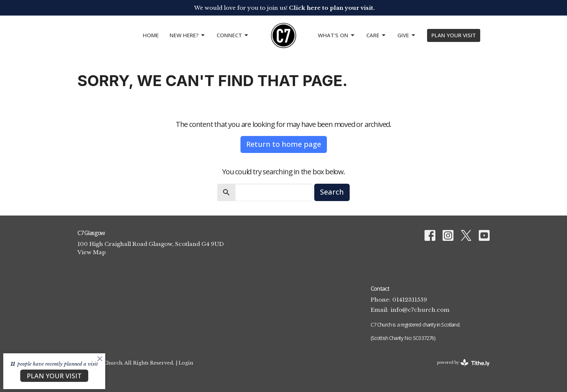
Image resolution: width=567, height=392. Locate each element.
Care (376, 35)
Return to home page (284, 144)
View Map (91, 252)
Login (186, 363)
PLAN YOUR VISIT (454, 35)
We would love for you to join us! (284, 8)
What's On (337, 35)
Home (151, 35)
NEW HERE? (188, 35)
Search (332, 192)
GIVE (407, 35)
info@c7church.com (420, 310)
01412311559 (410, 300)
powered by (463, 363)
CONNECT (233, 35)
